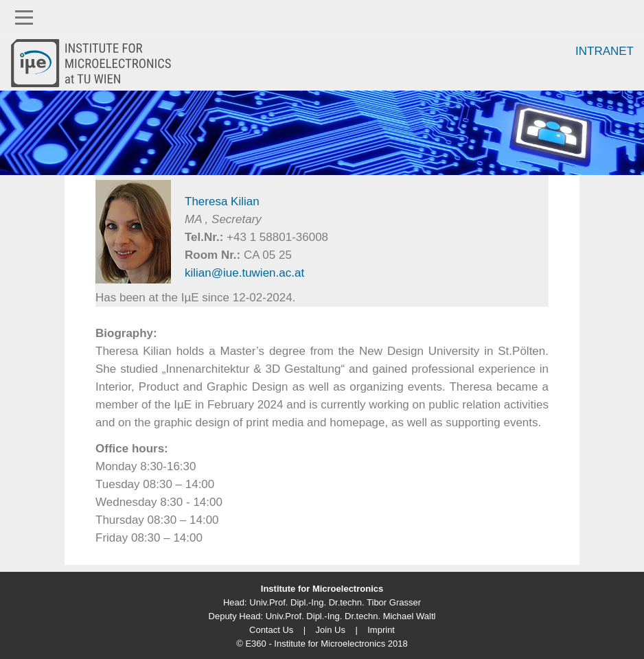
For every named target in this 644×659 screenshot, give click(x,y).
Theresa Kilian (222, 201)
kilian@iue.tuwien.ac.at (244, 273)
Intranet (605, 51)
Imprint (381, 630)
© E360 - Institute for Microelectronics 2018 (322, 644)
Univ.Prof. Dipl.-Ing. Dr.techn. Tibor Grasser (335, 602)
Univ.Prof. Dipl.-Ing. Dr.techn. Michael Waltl (351, 616)
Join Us (331, 630)
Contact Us (271, 630)
